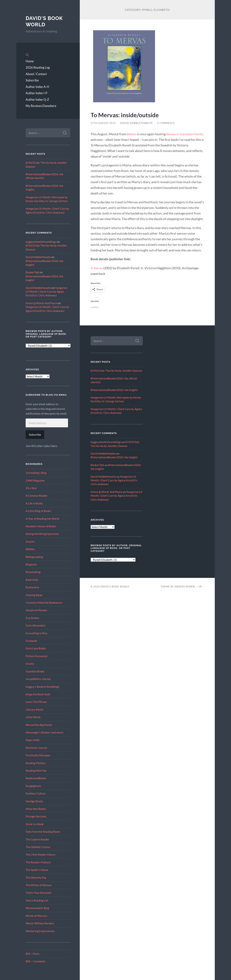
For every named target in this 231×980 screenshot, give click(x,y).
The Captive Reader (37, 839)
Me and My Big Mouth (39, 725)
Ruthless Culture (36, 793)
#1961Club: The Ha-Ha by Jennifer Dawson (116, 371)
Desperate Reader (37, 610)
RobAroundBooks (36, 778)
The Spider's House (37, 870)
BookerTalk (32, 272)
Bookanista (32, 587)
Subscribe (32, 80)
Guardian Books (35, 671)
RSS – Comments (36, 961)
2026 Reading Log (38, 67)
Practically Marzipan (38, 755)
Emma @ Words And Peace (41, 303)
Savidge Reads (34, 801)
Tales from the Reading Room (43, 832)
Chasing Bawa (34, 595)
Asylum (30, 542)
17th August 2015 (104, 123)
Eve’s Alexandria (35, 625)
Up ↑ (201, 587)
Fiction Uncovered (36, 656)
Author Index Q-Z (37, 99)
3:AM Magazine (35, 480)
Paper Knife (33, 740)
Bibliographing (34, 557)
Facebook (31, 641)
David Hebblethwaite (38, 257)
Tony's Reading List (37, 900)
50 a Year (31, 488)
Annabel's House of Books (41, 526)
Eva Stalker (32, 618)
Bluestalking (33, 572)
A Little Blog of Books (38, 511)
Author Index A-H (37, 87)
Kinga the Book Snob (38, 694)
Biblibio (30, 549)
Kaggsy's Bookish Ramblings (43, 687)
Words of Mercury (36, 916)
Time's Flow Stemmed (38, 893)
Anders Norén (185, 587)
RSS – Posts (33, 954)
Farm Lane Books (36, 648)
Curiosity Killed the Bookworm (44, 603)
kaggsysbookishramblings (41, 242)
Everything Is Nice (37, 633)
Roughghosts (33, 786)
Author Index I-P (36, 93)
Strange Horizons (36, 816)
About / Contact (36, 74)
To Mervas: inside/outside (131, 114)
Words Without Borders (40, 923)
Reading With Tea (36, 771)
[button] (48, 55)
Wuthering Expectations (40, 931)
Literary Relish (34, 710)
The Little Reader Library (41, 854)
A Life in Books (34, 503)
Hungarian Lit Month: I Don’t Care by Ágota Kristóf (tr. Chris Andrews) (46, 292)
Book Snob (32, 580)
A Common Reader (37, 496)
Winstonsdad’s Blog (37, 908)
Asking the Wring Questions (42, 534)
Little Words (33, 717)
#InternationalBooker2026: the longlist (114, 390)
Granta (30, 664)
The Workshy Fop (36, 878)
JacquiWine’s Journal (38, 679)
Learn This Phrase (36, 702)
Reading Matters (36, 763)
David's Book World (45, 21)
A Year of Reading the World (42, 519)
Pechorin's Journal (36, 748)
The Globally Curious (38, 847)
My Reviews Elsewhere (41, 106)
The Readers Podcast (38, 862)
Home (30, 61)
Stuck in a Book (35, 824)
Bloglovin (31, 564)
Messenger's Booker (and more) (44, 732)
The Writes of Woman (39, 885)
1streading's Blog (36, 473)
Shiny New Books (36, 809)
